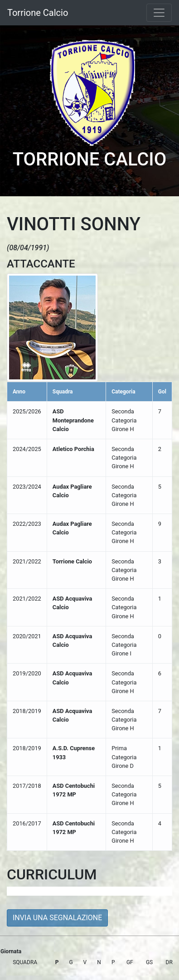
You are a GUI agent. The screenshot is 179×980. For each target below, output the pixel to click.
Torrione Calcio (38, 13)
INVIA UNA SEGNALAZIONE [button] (57, 918)
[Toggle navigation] (159, 13)
